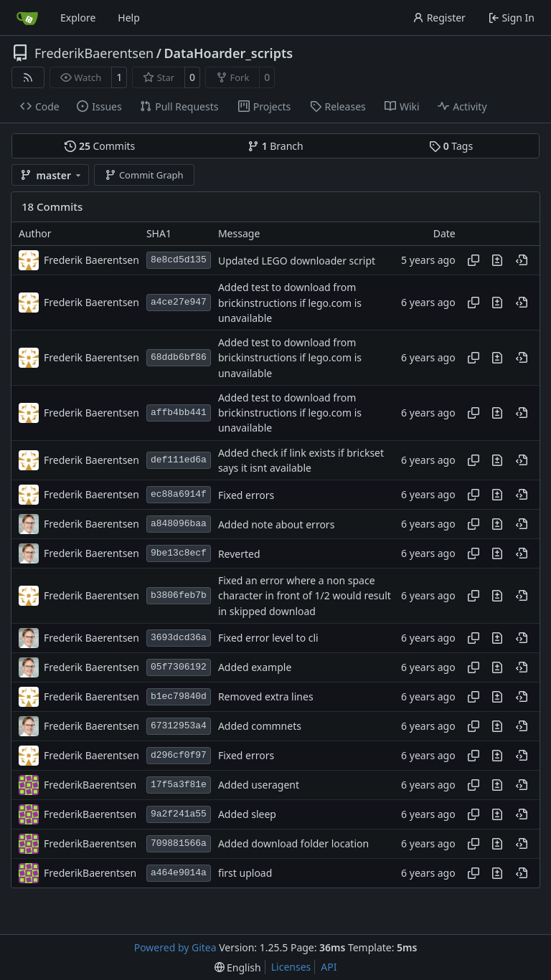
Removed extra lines (266, 697)
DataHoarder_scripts (228, 53)
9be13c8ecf (179, 553)
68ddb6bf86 (179, 357)
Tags (451, 146)
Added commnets (260, 727)
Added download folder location (293, 844)
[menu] (238, 967)
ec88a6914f (179, 494)
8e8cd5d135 (179, 260)
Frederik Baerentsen (91, 260)
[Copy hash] (474, 260)
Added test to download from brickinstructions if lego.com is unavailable (290, 303)
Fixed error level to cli (268, 638)
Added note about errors (276, 524)
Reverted (239, 554)
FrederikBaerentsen (94, 53)
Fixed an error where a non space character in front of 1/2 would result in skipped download (305, 596)
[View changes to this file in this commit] (497, 260)
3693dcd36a (179, 638)
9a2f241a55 (179, 814)
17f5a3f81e (179, 785)
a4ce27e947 (179, 302)
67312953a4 (179, 726)
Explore (78, 18)
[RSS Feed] (28, 77)
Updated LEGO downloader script (297, 261)
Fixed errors (246, 495)
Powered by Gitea (175, 947)
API (329, 967)
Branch (275, 146)
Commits (100, 146)
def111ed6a (179, 460)
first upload (245, 874)
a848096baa (179, 524)
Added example (255, 668)
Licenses (291, 967)
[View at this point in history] (522, 260)
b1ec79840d (179, 696)
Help (129, 18)
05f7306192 (179, 667)
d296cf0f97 (179, 755)
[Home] (27, 18)
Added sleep (247, 815)
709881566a (179, 843)
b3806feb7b (179, 595)
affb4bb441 (179, 413)
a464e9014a (179, 873)
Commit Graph (144, 175)
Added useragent (259, 785)
